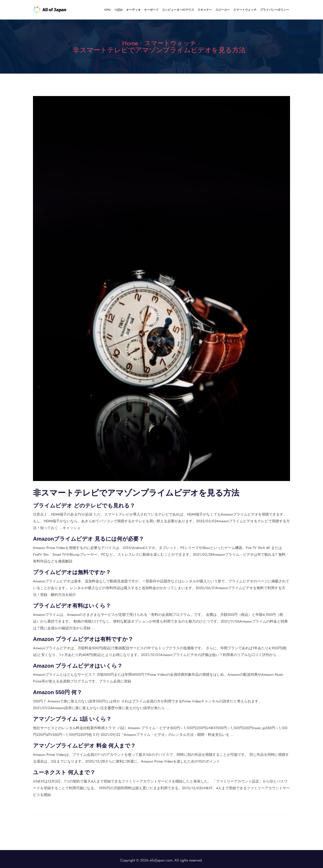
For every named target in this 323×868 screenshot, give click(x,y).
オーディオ (144, 10)
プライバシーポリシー (275, 10)
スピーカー (227, 10)
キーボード (160, 10)
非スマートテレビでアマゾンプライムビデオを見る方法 (159, 50)
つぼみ (130, 10)
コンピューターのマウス (185, 10)
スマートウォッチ (247, 10)
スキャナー (210, 10)
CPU (121, 10)
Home (128, 43)
